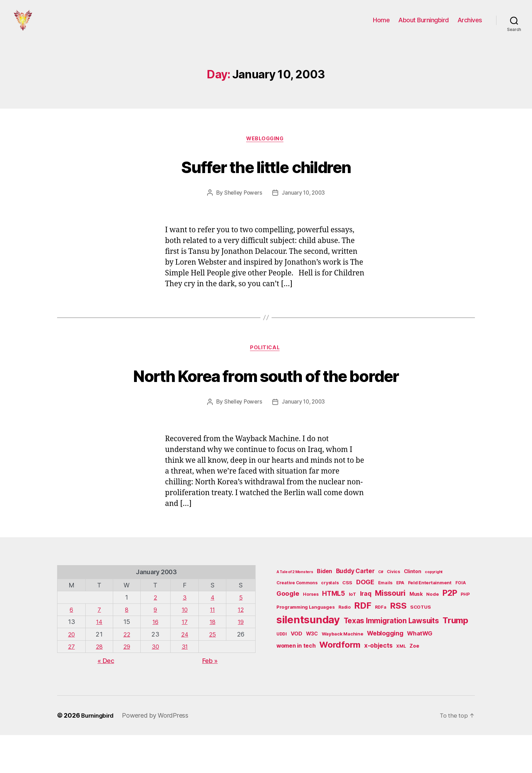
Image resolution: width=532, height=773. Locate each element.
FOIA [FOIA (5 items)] (461, 621)
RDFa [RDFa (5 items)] (381, 645)
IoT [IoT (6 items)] (353, 632)
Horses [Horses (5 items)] (311, 632)
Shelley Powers (242, 204)
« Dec (106, 699)
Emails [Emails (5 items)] (385, 621)
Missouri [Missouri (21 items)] (390, 631)
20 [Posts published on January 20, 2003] (71, 672)
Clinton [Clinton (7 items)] (413, 609)
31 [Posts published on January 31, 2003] (185, 684)
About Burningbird (424, 25)
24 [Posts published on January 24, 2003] (185, 672)
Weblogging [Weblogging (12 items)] (385, 671)
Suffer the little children (266, 177)
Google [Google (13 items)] (288, 631)
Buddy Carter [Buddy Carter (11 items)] (355, 609)
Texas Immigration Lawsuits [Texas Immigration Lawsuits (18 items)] (391, 659)
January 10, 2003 (304, 204)
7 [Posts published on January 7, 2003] (100, 647)
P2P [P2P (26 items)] (450, 631)
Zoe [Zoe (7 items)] (414, 684)
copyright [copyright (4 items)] (434, 610)
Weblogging (266, 150)
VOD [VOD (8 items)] (296, 672)
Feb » (210, 699)
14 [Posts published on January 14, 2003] (99, 660)
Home (381, 25)
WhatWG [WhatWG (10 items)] (420, 671)
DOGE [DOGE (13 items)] (365, 620)
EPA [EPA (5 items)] (400, 621)
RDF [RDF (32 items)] (363, 643)
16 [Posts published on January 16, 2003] (156, 660)
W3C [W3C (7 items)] (312, 672)
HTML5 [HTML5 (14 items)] (334, 631)
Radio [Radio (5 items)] (345, 645)
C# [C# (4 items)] (381, 610)
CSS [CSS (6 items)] (347, 620)
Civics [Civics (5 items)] (393, 610)
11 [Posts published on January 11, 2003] (213, 647)
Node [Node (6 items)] (432, 632)
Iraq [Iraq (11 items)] (366, 631)
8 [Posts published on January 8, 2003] (128, 647)
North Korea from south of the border (266, 400)
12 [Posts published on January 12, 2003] (241, 647)
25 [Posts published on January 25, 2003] (213, 672)
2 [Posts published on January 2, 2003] (157, 635)
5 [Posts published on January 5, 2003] (241, 635)
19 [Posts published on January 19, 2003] (241, 660)
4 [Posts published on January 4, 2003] (213, 635)
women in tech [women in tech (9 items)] (296, 684)
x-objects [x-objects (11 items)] (378, 683)
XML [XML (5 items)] (401, 684)
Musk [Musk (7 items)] (416, 632)
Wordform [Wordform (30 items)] (340, 683)
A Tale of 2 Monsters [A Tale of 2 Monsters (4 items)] (295, 610)
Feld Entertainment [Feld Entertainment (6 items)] (430, 620)
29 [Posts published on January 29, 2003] (128, 684)
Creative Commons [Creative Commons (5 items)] (297, 621)
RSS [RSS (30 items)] (398, 644)
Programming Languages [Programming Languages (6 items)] (306, 645)
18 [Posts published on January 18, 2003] (213, 660)
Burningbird (99, 753)
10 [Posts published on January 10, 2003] (185, 647)
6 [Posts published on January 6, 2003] (72, 647)
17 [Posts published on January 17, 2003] (185, 660)
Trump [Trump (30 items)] (455, 658)
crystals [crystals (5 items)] (330, 621)
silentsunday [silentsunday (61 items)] (308, 658)
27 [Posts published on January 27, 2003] (71, 684)
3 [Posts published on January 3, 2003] (185, 635)
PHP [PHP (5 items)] (465, 632)
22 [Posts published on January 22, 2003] (128, 672)
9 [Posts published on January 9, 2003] (157, 647)
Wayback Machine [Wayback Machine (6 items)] (343, 672)
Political (266, 360)
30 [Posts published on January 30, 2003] (156, 684)
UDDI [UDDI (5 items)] (282, 672)
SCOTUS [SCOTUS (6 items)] (420, 645)
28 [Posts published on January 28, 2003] (99, 684)
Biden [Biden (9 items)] (324, 609)
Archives (470, 25)
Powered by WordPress (159, 753)
